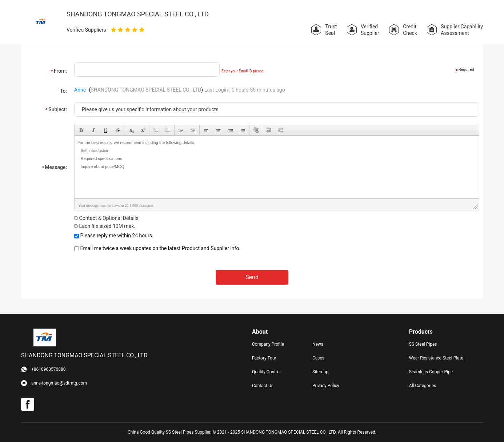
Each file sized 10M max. (105, 226)
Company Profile (268, 344)
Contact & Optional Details (106, 218)
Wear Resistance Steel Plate (436, 358)
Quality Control (266, 372)
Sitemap (320, 372)
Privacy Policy (326, 386)
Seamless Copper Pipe (431, 372)
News (318, 344)
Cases (318, 358)
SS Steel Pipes (423, 344)
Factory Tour (264, 358)
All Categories (423, 386)
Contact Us (263, 386)
